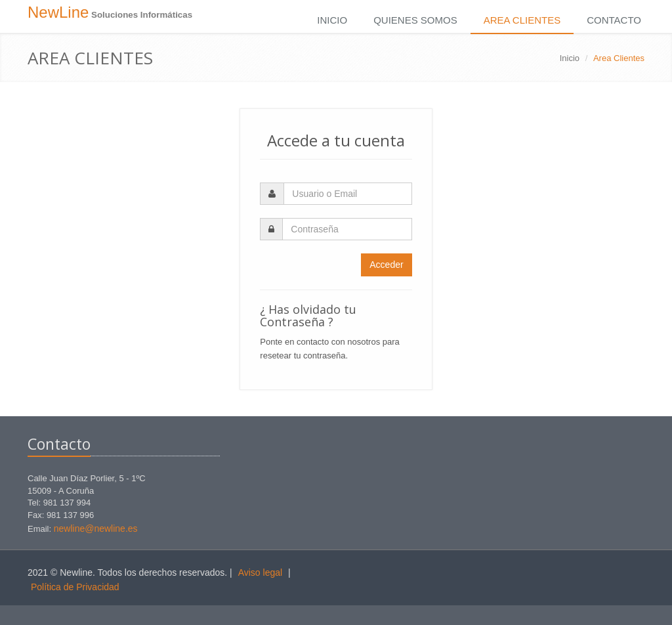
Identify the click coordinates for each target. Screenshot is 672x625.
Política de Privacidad (75, 587)
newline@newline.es (96, 528)
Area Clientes (522, 20)
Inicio (332, 20)
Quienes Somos (415, 20)
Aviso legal (260, 572)
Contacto (614, 20)
